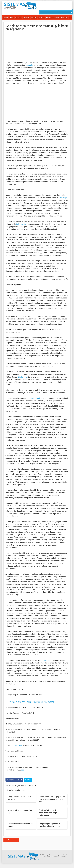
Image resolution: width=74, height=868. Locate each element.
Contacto (56, 856)
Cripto (6, 18)
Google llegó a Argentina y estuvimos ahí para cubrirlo (32, 702)
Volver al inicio (11, 840)
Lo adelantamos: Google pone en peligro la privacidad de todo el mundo (52, 799)
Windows (42, 18)
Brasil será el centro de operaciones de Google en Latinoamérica (49, 813)
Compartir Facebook (14, 780)
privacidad (46, 660)
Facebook (27, 18)
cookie (24, 770)
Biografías (65, 18)
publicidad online (35, 398)
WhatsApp (19, 18)
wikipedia (18, 745)
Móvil (12, 18)
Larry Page (63, 198)
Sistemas (21, 6)
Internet (34, 18)
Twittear (28, 780)
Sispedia (57, 18)
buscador (30, 65)
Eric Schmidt (23, 377)
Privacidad (63, 856)
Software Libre (22, 224)
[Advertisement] (20, 46)
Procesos (50, 18)
